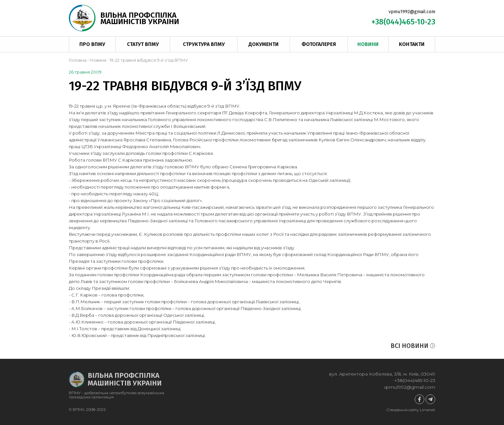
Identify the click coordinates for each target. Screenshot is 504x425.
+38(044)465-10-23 (403, 22)
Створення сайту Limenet (411, 410)
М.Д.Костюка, (369, 113)
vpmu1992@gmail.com (412, 12)
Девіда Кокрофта (248, 113)
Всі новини (413, 346)
